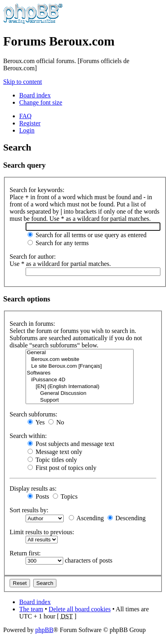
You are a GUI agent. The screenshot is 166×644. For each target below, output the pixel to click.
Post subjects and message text (71, 444)
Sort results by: (29, 510)
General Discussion (80, 393)
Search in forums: (32, 324)
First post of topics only (62, 468)
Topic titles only (52, 460)
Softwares (80, 373)
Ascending (86, 518)
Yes (36, 422)
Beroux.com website (80, 360)
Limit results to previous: (42, 532)
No (56, 422)
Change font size (41, 102)
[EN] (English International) (80, 387)
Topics (65, 496)
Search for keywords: (37, 190)
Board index (35, 95)
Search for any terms (58, 243)
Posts (38, 496)
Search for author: (33, 257)
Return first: (25, 553)
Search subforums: (34, 414)
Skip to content (23, 82)
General (80, 353)
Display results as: (33, 488)
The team (31, 609)
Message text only (55, 452)
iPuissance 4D (80, 380)
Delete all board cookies (80, 609)
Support (80, 400)
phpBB (44, 630)
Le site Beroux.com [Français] (80, 366)
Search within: (28, 436)
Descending (127, 518)
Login (27, 130)
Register (30, 123)
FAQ (25, 116)
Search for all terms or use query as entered (87, 235)
